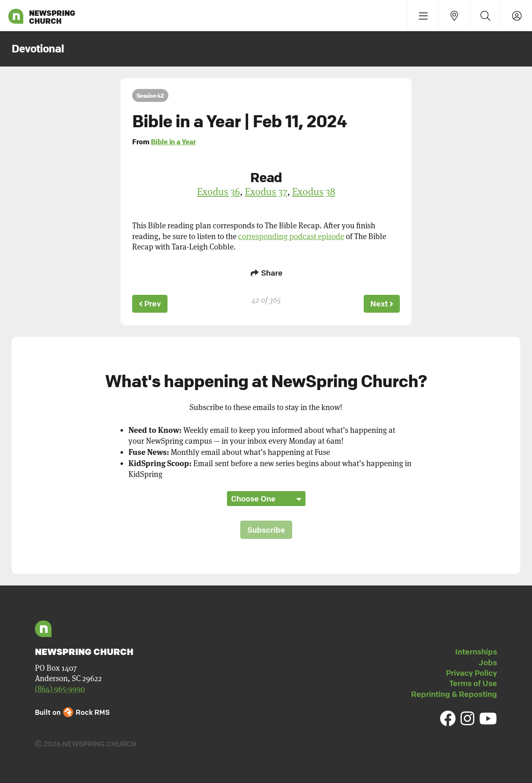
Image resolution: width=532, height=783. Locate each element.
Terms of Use (473, 682)
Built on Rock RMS (72, 711)
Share (266, 273)
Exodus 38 (314, 191)
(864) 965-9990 (60, 688)
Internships (476, 651)
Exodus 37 (266, 191)
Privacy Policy (472, 672)
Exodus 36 (218, 191)
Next (381, 303)
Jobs (488, 661)
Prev (150, 303)
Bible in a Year (174, 142)
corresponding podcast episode (291, 236)
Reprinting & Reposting (454, 693)
